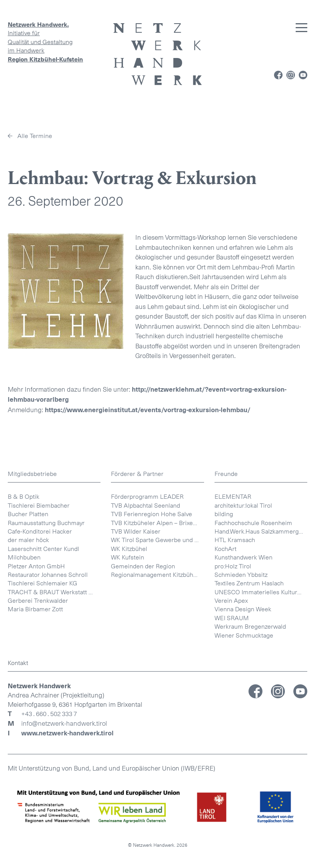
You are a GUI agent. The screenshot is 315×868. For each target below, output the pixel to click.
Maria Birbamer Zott (35, 609)
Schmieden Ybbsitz (241, 575)
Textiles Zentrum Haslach (249, 583)
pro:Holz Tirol (233, 566)
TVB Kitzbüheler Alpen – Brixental (157, 523)
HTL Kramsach (235, 540)
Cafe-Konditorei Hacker (40, 531)
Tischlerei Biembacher (39, 506)
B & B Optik (24, 497)
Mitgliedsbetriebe (32, 474)
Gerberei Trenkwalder (38, 601)
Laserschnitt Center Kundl (43, 549)
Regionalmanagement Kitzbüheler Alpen (157, 575)
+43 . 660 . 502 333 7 (49, 714)
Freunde (226, 474)
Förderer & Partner (137, 474)
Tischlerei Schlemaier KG (43, 583)
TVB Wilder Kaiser (136, 531)
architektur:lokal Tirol (243, 506)
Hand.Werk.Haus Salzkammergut (259, 531)
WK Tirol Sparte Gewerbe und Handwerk (157, 540)
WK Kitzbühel (129, 549)
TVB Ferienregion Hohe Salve (152, 514)
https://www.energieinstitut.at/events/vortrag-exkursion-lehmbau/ (148, 410)
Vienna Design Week (243, 609)
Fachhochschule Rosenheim (253, 523)
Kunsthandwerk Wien (243, 557)
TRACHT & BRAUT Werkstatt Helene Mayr (54, 592)
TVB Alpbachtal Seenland (146, 506)
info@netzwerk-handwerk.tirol (64, 724)
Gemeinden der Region (143, 566)
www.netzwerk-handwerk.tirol (67, 733)
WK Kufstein (128, 557)
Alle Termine (35, 136)
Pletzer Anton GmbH (36, 566)
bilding (224, 514)
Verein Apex (231, 601)
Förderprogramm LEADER (147, 497)
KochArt (226, 549)
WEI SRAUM (232, 618)
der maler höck (28, 540)
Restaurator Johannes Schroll (48, 575)
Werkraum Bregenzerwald (250, 627)
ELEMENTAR (233, 497)
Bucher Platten (28, 514)
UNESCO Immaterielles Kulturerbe (261, 592)
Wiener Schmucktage (244, 635)
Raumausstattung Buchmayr (46, 523)
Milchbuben (24, 557)
